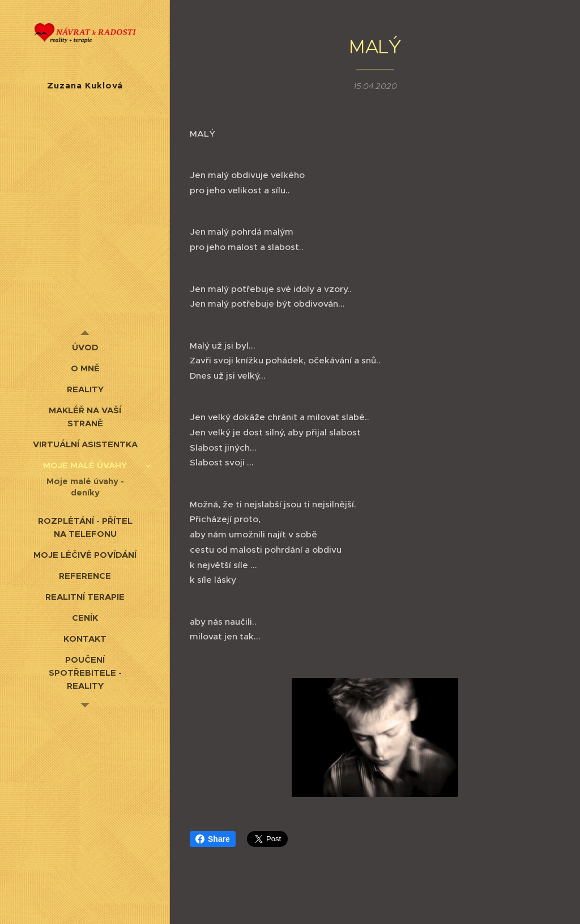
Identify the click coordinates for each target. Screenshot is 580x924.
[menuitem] (85, 347)
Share (213, 839)
